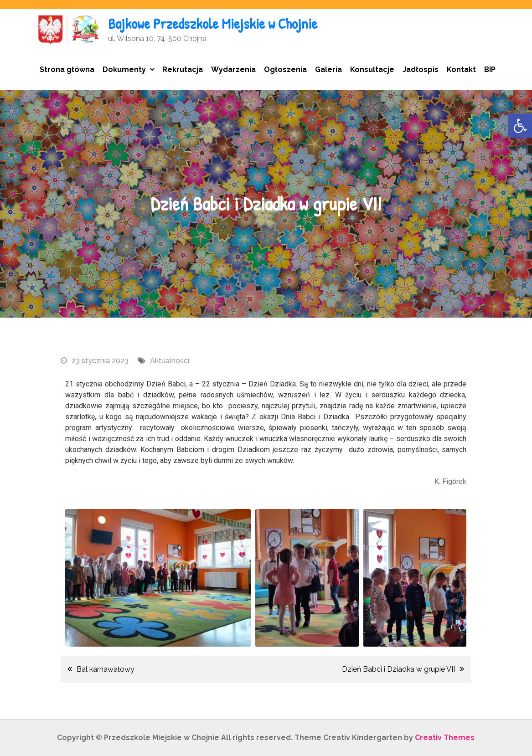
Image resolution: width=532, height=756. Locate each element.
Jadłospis (421, 69)
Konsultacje (372, 69)
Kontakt (461, 69)
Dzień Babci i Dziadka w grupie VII (398, 669)
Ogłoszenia (285, 69)
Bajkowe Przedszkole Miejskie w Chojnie (213, 23)
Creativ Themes (445, 738)
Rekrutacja (183, 69)
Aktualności (170, 361)
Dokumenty (124, 69)
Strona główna (67, 69)
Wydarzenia (233, 69)
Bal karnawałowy (106, 669)
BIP (490, 69)
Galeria (328, 69)
